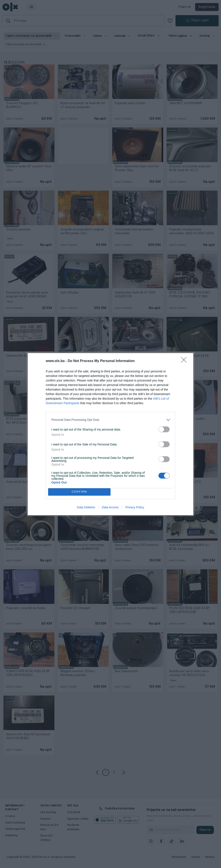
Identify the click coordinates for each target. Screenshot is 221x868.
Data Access (110, 507)
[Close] (185, 361)
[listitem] (110, 420)
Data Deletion (86, 507)
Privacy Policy (135, 507)
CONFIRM (79, 492)
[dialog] (110, 434)
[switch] (164, 429)
